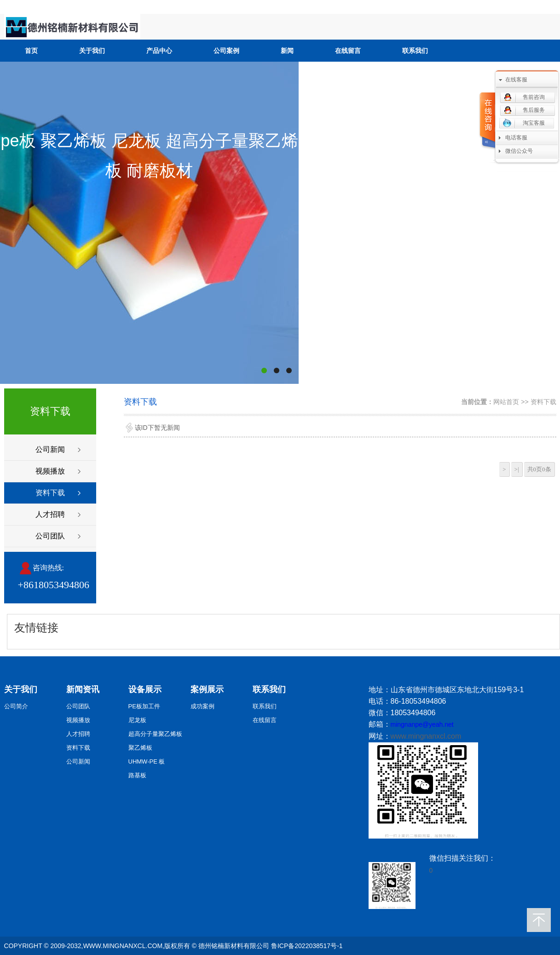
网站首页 (506, 402)
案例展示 (207, 689)
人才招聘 (50, 514)
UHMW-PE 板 (147, 761)
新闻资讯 (83, 689)
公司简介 (16, 706)
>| (517, 469)
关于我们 (92, 51)
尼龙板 (137, 720)
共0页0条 (539, 469)
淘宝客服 (534, 123)
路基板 (137, 775)
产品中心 (159, 51)
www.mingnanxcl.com (426, 736)
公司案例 (226, 51)
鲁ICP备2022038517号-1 (307, 946)
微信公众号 (519, 151)
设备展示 (145, 689)
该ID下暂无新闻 (157, 428)
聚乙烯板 (140, 748)
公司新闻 (50, 449)
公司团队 (50, 536)
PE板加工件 (144, 706)
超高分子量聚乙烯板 (155, 734)
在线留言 (348, 51)
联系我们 (415, 51)
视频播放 (50, 471)
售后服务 (534, 110)
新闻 (287, 51)
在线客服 (516, 80)
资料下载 (50, 493)
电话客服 (516, 138)
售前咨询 (534, 97)
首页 (31, 51)
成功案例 (202, 706)
